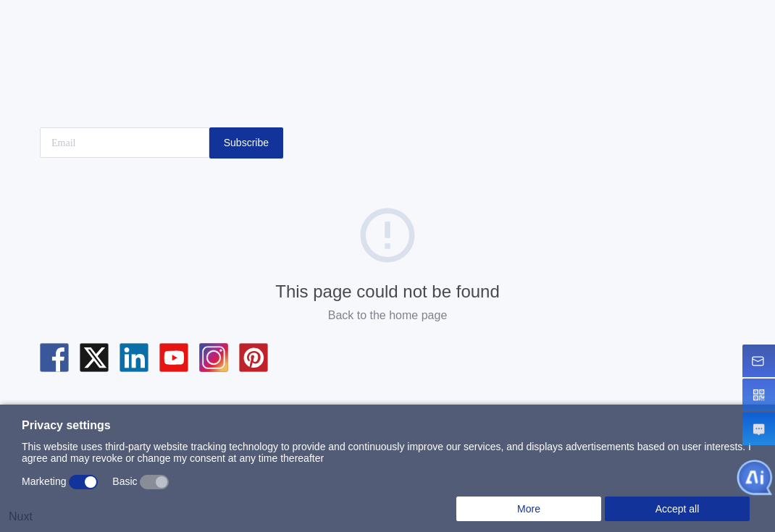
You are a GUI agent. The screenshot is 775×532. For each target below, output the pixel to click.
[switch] (83, 482)
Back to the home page (388, 315)
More (529, 509)
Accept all (678, 509)
